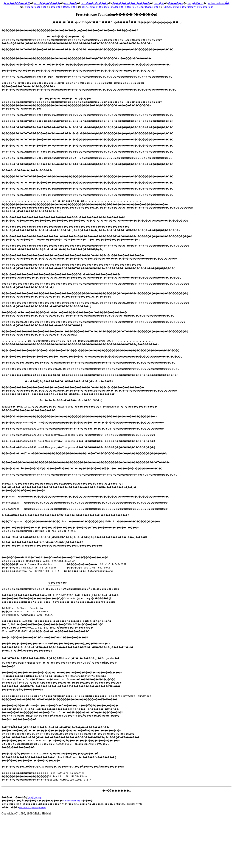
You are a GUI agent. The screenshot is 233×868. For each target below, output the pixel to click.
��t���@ (176, 3)
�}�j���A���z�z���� (131, 3)
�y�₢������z (116, 840)
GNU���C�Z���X (95, 3)
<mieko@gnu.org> (72, 850)
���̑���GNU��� (64, 7)
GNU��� (70, 3)
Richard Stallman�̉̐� (219, 3)
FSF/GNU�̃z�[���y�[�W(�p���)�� (188, 7)
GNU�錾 (159, 3)
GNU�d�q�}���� (47, 3)
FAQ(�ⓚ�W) (196, 3)
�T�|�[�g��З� (35, 7)
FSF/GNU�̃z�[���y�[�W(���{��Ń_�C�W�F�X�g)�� (120, 7)
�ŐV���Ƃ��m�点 (17, 3)
